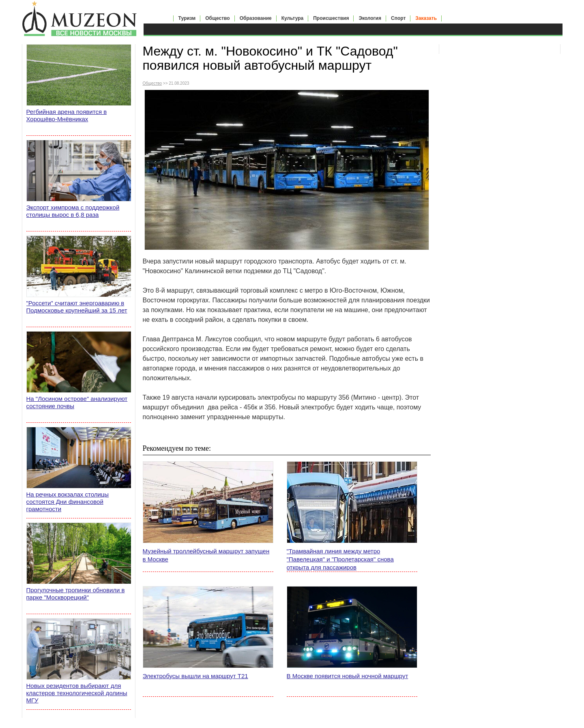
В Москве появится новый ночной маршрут (348, 676)
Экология (370, 18)
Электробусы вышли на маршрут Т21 (195, 676)
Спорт (398, 18)
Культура (292, 18)
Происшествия (331, 18)
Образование (256, 18)
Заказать (426, 18)
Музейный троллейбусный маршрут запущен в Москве (206, 555)
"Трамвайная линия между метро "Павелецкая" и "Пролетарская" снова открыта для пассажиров (340, 559)
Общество (218, 18)
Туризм (187, 18)
